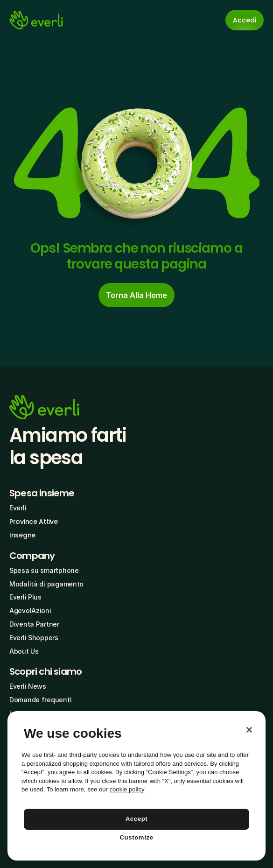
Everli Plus (25, 597)
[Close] (249, 730)
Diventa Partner (34, 624)
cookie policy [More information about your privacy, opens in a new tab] (127, 789)
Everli (18, 508)
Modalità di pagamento (46, 584)
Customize (136, 837)
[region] (136, 786)
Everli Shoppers (34, 638)
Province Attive (34, 522)
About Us (24, 651)
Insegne (22, 535)
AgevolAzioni (30, 610)
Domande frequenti (40, 700)
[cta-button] (136, 295)
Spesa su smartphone (44, 570)
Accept (137, 819)
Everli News (28, 686)
